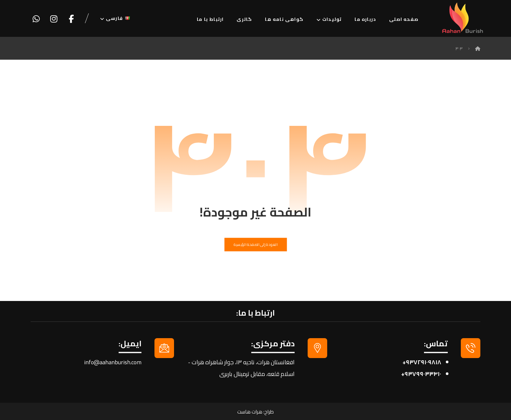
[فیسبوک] (71, 19)
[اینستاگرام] (54, 19)
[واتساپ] (36, 19)
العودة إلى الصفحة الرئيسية (255, 245)
